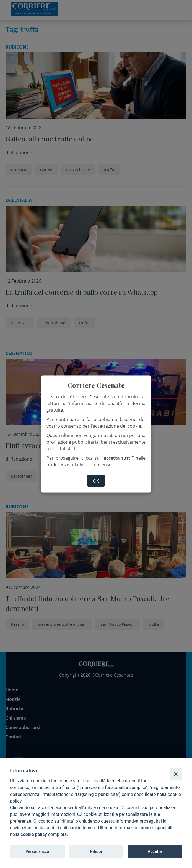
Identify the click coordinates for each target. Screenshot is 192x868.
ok (96, 481)
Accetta (155, 851)
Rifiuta (96, 851)
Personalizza (37, 851)
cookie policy (34, 834)
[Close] (176, 774)
